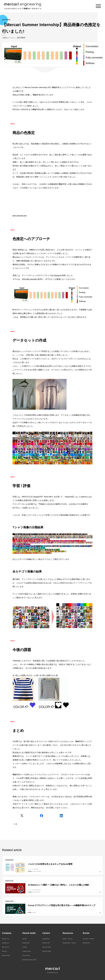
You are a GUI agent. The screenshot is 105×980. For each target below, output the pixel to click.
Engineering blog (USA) (29, 960)
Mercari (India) (47, 951)
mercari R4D (26, 955)
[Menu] (98, 6)
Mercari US (5, 947)
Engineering (46, 939)
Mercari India (6, 955)
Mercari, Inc (6, 939)
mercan (24, 939)
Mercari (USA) (47, 947)
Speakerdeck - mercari (69, 943)
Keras (57, 275)
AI (5, 35)
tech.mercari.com (20, 216)
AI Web (24, 947)
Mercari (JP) (46, 943)
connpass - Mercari (88, 939)
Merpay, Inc (5, 943)
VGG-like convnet (29, 279)
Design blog (26, 943)
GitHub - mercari (67, 939)
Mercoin (4, 951)
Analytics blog (26, 951)
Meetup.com (86, 943)
